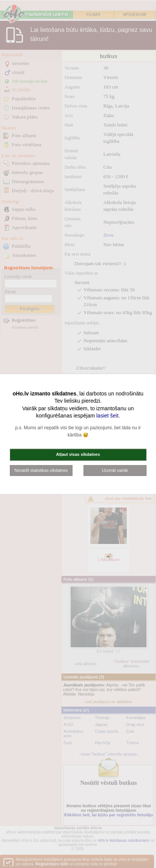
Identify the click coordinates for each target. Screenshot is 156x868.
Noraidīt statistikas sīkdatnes (41, 470)
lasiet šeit (107, 416)
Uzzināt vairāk (115, 470)
